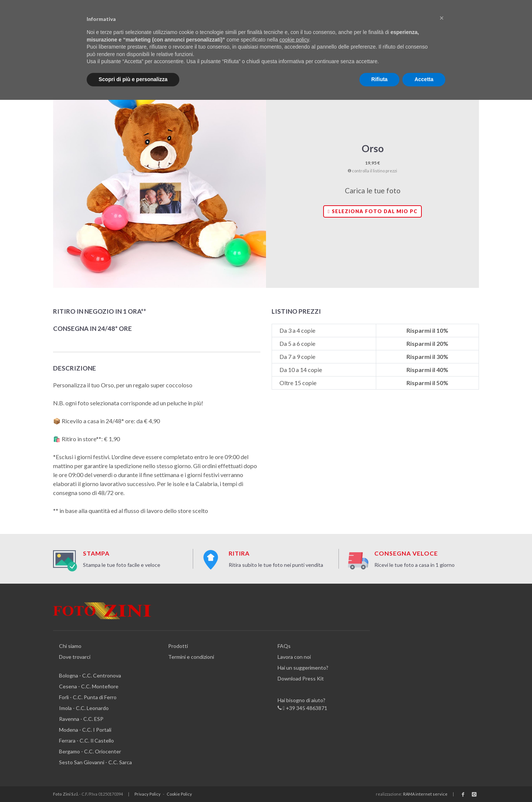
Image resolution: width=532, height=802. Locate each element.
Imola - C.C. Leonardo (84, 708)
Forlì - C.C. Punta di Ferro (88, 697)
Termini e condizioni (191, 657)
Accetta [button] (424, 79)
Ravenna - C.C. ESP (81, 719)
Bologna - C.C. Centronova (90, 675)
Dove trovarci (75, 657)
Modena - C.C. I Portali (85, 730)
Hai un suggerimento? (303, 668)
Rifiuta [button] (380, 79)
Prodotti (178, 646)
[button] (442, 18)
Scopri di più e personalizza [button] (133, 79)
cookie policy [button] (294, 40)
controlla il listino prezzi (372, 171)
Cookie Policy (179, 794)
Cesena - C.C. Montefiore (89, 686)
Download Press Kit (301, 678)
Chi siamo (70, 646)
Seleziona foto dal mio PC (372, 211)
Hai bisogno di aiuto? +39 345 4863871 (302, 704)
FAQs (284, 646)
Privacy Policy (148, 794)
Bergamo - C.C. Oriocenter (90, 751)
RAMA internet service (425, 794)
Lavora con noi (294, 657)
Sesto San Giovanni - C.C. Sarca (95, 762)
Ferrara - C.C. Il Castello (86, 740)
